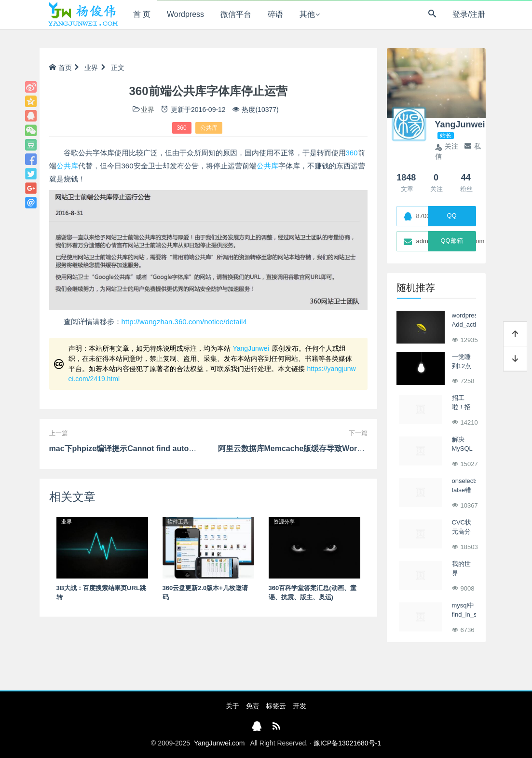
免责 (253, 706)
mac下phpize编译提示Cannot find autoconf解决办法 (143, 448)
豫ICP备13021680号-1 (347, 743)
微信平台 (236, 14)
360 (182, 128)
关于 (232, 706)
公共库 (209, 128)
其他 (307, 14)
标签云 (276, 706)
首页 (61, 68)
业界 (91, 68)
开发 (300, 706)
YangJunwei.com (219, 743)
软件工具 (178, 522)
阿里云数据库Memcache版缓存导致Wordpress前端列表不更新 (327, 448)
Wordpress (185, 14)
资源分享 (284, 522)
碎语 (275, 14)
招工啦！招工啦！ (461, 407)
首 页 (142, 14)
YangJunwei (251, 348)
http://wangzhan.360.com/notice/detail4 (184, 322)
